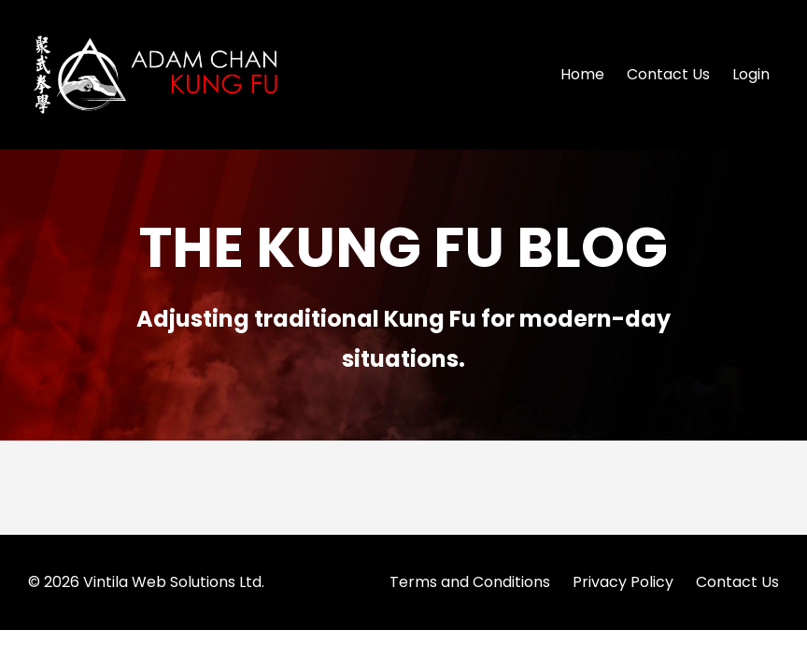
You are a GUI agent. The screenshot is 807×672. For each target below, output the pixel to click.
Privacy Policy (623, 582)
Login (751, 74)
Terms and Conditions (470, 582)
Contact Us (668, 74)
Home (582, 74)
